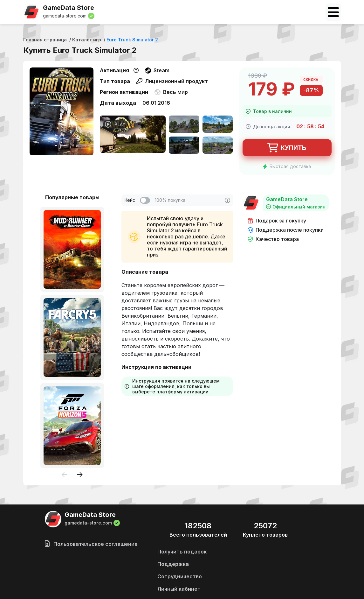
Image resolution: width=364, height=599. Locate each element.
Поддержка (173, 564)
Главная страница (45, 40)
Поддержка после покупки (286, 230)
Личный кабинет (179, 589)
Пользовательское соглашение (91, 544)
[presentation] (65, 475)
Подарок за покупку (277, 221)
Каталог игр (87, 40)
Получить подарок (182, 552)
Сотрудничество (180, 576)
